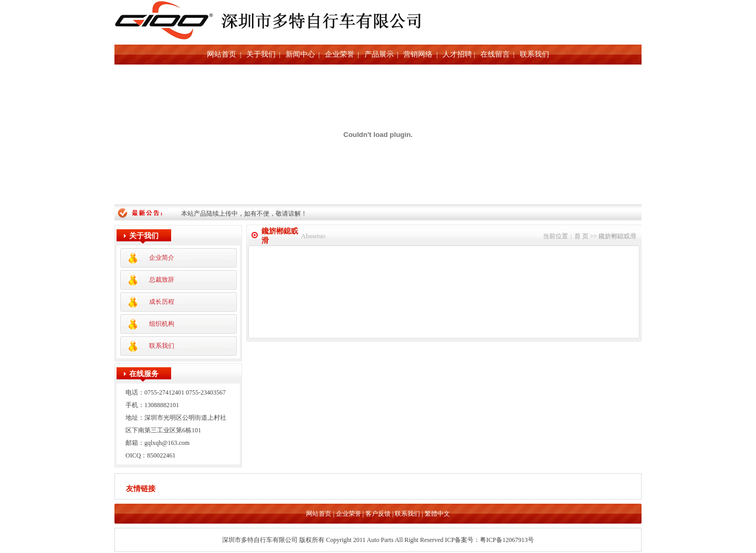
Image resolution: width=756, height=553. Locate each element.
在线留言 (495, 54)
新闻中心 (300, 54)
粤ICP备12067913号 (507, 541)
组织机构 (162, 324)
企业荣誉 (340, 54)
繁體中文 (437, 515)
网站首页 (222, 54)
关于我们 (261, 54)
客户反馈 (378, 515)
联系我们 (534, 54)
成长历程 (162, 302)
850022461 (161, 455)
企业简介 (162, 258)
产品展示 (379, 54)
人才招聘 (457, 54)
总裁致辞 (162, 280)
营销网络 (418, 54)
